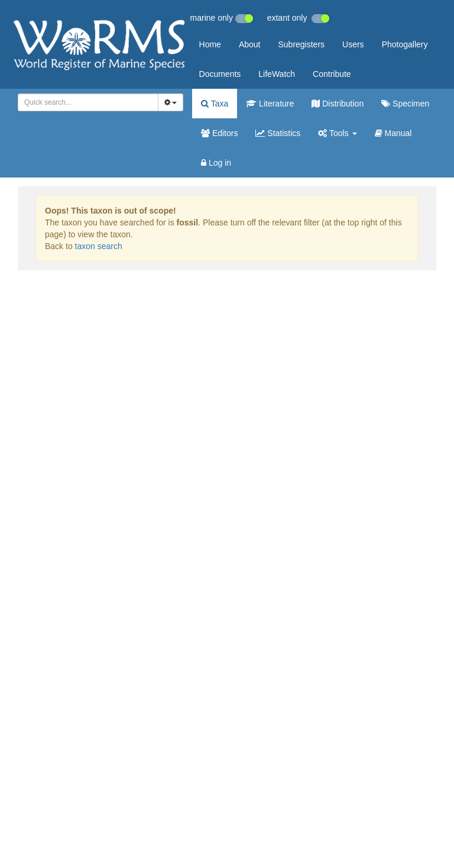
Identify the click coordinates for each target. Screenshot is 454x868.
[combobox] (88, 102)
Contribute (332, 74)
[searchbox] (86, 102)
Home (210, 44)
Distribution (338, 104)
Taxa (215, 104)
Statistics (278, 133)
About (250, 44)
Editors (219, 133)
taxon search (99, 246)
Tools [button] (337, 133)
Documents (220, 74)
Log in (216, 163)
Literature (270, 104)
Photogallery (405, 44)
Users (353, 44)
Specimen (405, 104)
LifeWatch (277, 74)
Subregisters (301, 44)
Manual (393, 133)
